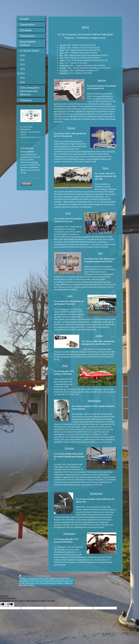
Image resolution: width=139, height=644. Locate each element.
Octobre (63, 68)
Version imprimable (29, 576)
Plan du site (45, 576)
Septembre (64, 65)
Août (61, 63)
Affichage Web (114, 576)
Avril (61, 53)
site (25, 173)
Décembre (64, 73)
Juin (61, 58)
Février (62, 48)
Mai (61, 55)
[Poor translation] (10, 604)
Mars (62, 50)
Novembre (64, 70)
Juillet (62, 60)
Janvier (63, 45)
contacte (34, 162)
